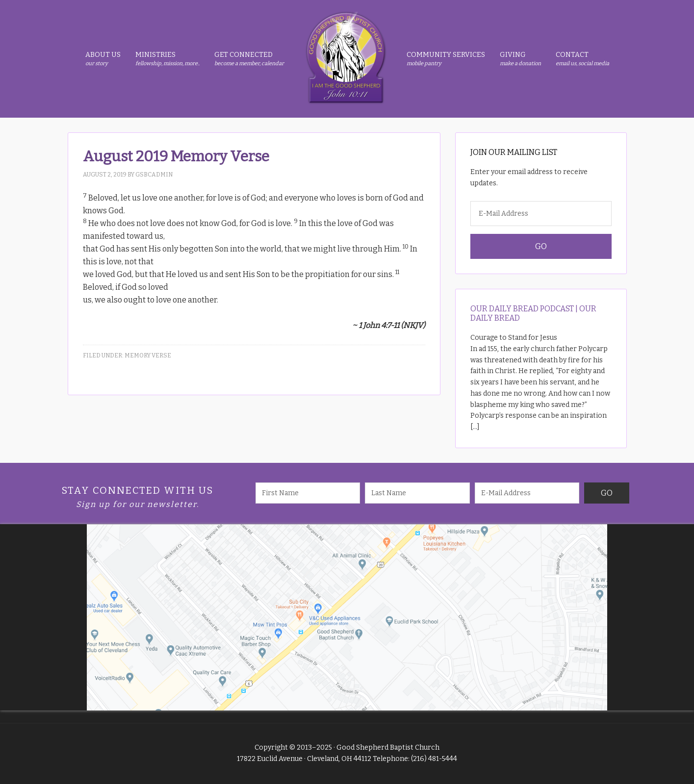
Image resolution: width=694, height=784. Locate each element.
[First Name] (308, 493)
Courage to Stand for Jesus (514, 338)
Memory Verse (148, 355)
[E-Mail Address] (541, 214)
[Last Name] (417, 493)
